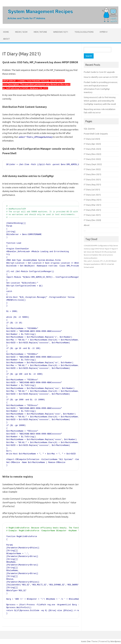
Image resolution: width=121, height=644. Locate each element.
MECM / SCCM (21, 32)
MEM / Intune (40, 32)
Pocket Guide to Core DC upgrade (99, 72)
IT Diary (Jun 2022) (92, 169)
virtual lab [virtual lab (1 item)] (110, 264)
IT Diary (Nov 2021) (92, 174)
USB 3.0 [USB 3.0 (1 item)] (103, 264)
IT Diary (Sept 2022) (93, 164)
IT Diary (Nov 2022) (92, 154)
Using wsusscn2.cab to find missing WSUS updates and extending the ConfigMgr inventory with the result (100, 101)
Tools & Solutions (84, 32)
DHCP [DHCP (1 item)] (97, 249)
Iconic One (86, 641)
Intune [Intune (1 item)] (89, 252)
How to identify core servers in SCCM (101, 77)
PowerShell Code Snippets (96, 134)
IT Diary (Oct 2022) (92, 159)
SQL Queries (89, 129)
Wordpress (116, 641)
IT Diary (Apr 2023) (92, 144)
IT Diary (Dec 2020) (92, 220)
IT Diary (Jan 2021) (92, 215)
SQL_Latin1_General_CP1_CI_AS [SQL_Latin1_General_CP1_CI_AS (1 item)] (96, 261)
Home (6, 32)
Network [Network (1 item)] (98, 252)
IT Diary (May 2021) (93, 200)
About (6, 39)
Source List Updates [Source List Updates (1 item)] (91, 255)
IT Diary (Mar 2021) (92, 205)
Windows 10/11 (61, 32)
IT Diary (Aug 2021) (92, 184)
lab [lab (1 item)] (93, 252)
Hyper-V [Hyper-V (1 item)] (108, 249)
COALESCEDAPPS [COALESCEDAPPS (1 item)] (90, 246)
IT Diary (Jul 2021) (92, 190)
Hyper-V (104, 32)
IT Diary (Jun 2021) (92, 195)
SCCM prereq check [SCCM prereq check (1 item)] (109, 252)
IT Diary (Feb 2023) (92, 149)
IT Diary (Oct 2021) (92, 179)
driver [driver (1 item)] (102, 249)
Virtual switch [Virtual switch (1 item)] (89, 267)
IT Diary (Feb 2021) (92, 210)
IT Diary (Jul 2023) (92, 139)
